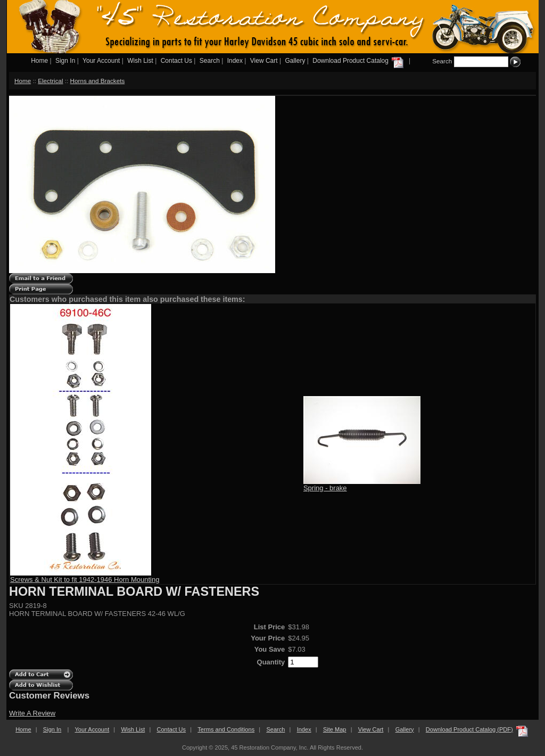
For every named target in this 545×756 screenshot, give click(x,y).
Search (210, 61)
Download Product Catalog (359, 61)
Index (235, 61)
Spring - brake (325, 488)
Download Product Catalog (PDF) (469, 729)
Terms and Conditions (226, 729)
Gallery (295, 61)
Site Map (335, 729)
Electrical (50, 81)
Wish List (140, 61)
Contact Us (176, 61)
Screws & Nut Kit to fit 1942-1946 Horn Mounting (85, 580)
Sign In (65, 61)
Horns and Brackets (98, 81)
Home (39, 61)
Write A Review (32, 713)
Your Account (101, 61)
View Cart (264, 61)
